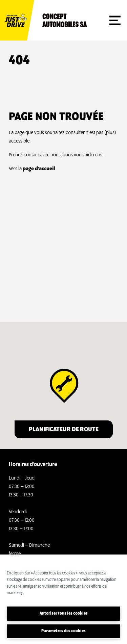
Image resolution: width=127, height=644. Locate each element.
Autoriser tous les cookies (64, 613)
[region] (63, 599)
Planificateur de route (64, 430)
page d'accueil (39, 169)
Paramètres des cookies (63, 631)
